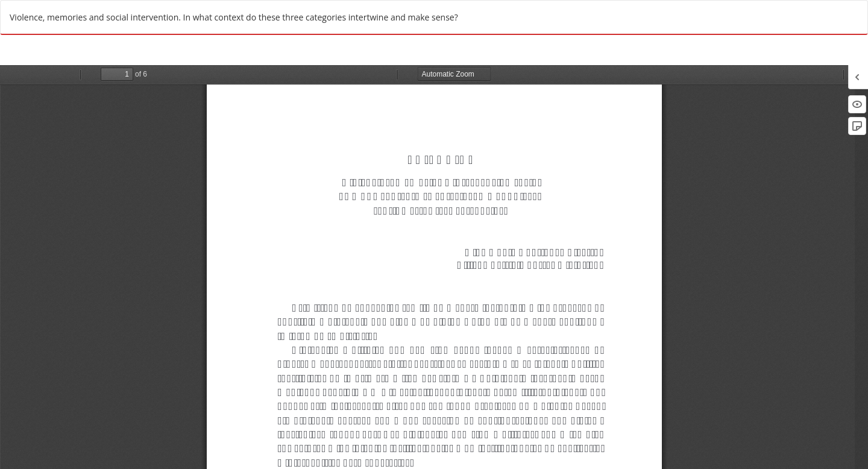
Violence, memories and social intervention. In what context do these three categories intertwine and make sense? (234, 17)
